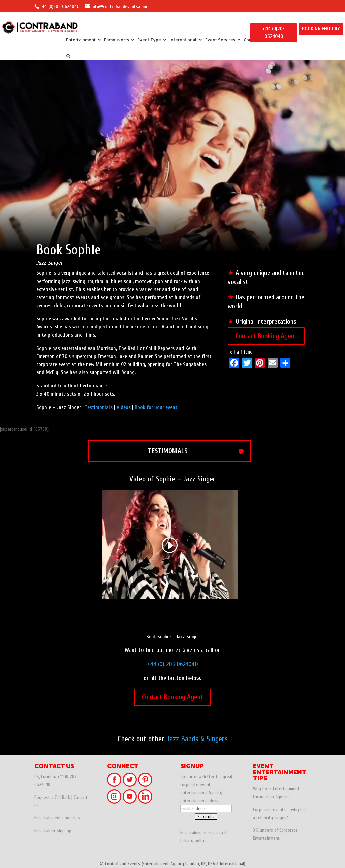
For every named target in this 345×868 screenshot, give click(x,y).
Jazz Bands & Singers (197, 739)
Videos (124, 407)
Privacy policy (193, 841)
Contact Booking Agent (266, 336)
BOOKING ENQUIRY (321, 29)
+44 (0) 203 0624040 (173, 664)
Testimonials (99, 407)
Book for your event (156, 407)
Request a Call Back (52, 797)
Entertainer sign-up (53, 831)
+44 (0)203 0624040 (60, 7)
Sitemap (216, 833)
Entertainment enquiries (57, 818)
